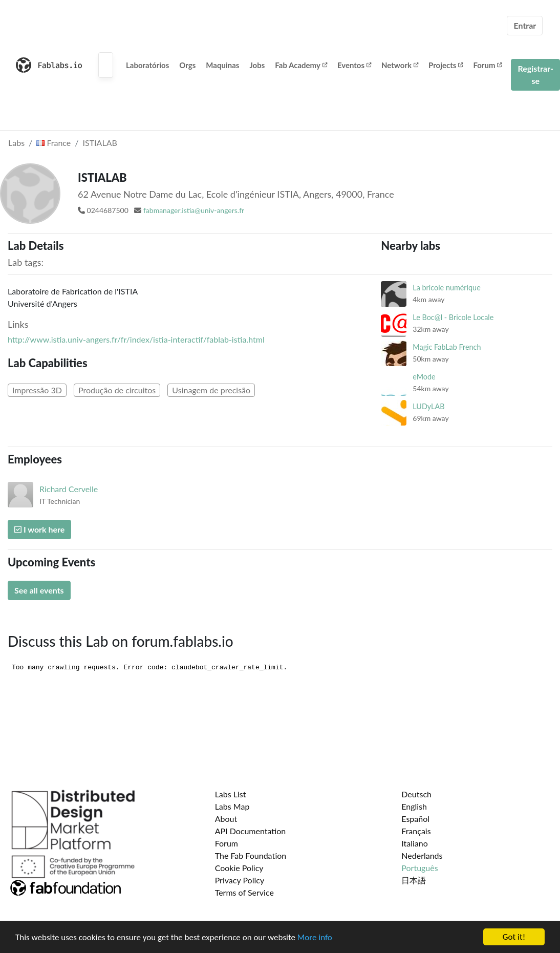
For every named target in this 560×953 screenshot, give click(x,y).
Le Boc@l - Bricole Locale (453, 317)
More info (315, 938)
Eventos (354, 65)
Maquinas (222, 65)
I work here (39, 529)
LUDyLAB (428, 406)
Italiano (415, 843)
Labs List (231, 794)
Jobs (257, 65)
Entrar (525, 25)
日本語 (414, 880)
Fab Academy (301, 65)
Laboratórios (147, 65)
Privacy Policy (240, 880)
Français (416, 831)
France (53, 143)
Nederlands (422, 855)
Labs (16, 143)
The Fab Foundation (251, 855)
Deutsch (416, 794)
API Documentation (251, 831)
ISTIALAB (100, 143)
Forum (487, 65)
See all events (39, 590)
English (414, 806)
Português (419, 868)
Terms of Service (244, 892)
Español (415, 819)
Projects (446, 65)
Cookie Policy (239, 868)
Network (400, 65)
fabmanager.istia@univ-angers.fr (194, 210)
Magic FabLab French (447, 347)
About (226, 819)
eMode (424, 377)
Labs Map (232, 806)
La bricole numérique (446, 288)
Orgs (187, 65)
